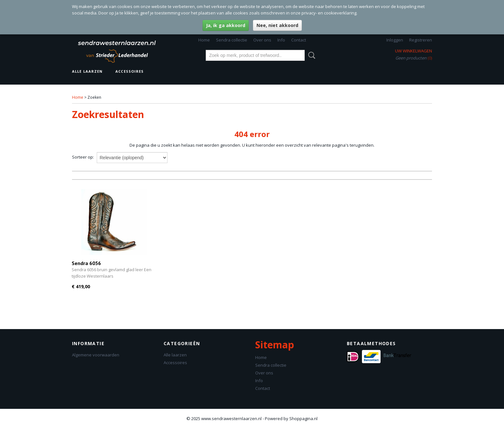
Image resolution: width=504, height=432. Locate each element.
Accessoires (130, 71)
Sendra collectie (232, 40)
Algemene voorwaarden (96, 355)
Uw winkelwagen (414, 51)
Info (281, 40)
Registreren (421, 40)
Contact (299, 40)
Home (204, 40)
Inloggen (395, 40)
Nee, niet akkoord (277, 25)
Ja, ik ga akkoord (226, 25)
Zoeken (310, 55)
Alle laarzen (87, 71)
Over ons (262, 40)
